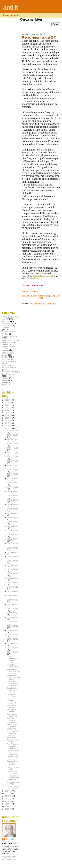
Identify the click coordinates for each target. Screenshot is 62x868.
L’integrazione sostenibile (12, 715)
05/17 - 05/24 (13, 570)
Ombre (37, 278)
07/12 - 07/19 (13, 535)
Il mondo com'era (9, 336)
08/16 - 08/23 (13, 513)
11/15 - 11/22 (13, 457)
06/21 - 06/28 (13, 548)
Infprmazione (8, 342)
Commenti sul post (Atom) (43, 304)
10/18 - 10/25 (13, 474)
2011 (7, 799)
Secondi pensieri (9, 367)
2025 (7, 402)
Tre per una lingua (11, 700)
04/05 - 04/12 (13, 596)
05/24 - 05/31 (13, 565)
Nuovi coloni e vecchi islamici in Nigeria (13, 671)
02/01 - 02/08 (13, 635)
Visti (4, 382)
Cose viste (7, 325)
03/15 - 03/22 (13, 609)
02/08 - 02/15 (13, 630)
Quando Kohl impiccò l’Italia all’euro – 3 (13, 677)
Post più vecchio (52, 295)
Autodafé (6, 321)
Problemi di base (9, 361)
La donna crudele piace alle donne (13, 733)
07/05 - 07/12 (13, 539)
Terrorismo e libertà (11, 706)
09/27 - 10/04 (13, 487)
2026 (7, 400)
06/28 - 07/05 (13, 544)
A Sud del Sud (8, 317)
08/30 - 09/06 (13, 504)
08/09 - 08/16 (13, 517)
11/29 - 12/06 (13, 448)
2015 (7, 428)
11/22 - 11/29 (13, 452)
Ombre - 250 (11, 729)
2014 (7, 791)
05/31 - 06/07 (13, 561)
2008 (7, 806)
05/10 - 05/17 (13, 574)
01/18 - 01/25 (13, 643)
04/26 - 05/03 (13, 583)
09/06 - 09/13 (13, 500)
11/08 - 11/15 (13, 461)
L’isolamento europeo (11, 695)
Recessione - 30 (13, 737)
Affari (31, 278)
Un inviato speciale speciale (11, 720)
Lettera (5, 344)
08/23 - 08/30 (13, 509)
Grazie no (10, 656)
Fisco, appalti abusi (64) (12, 773)
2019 (7, 418)
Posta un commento (30, 291)
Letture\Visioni (8, 353)
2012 (7, 796)
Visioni (5, 380)
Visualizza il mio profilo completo (9, 858)
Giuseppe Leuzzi (10, 840)
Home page (41, 297)
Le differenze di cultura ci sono (12, 661)
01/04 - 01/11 (13, 652)
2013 (7, 793)
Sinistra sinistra (9, 374)
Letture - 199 (11, 703)
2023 (7, 408)
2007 (7, 809)
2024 (7, 405)
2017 (7, 423)
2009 (7, 804)
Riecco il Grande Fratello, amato (13, 763)
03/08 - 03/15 (13, 613)
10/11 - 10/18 (13, 478)
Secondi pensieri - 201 (13, 783)
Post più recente (29, 295)
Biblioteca (6, 323)
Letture (5, 351)
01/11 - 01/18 (13, 648)
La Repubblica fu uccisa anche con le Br (13, 778)
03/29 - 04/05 (13, 600)
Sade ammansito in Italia (13, 741)
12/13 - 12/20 (13, 439)
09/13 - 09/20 (13, 496)
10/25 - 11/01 (13, 470)
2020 (7, 415)
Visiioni (5, 378)
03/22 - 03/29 (13, 604)
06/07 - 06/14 (13, 556)
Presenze (6, 359)
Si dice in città (8, 372)
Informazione (8, 340)
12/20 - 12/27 (13, 435)
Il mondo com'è (9, 327)
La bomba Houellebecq (13, 666)
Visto (4, 384)
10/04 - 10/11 (13, 483)
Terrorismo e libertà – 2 (12, 711)
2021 (7, 413)
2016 (7, 426)
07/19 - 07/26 (13, 531)
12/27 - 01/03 (13, 431)
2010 (7, 801)
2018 (7, 420)
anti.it (10, 8)
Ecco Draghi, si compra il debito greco (12, 746)
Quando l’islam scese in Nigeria (12, 690)
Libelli (5, 355)
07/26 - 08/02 (13, 526)
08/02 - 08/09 (13, 522)
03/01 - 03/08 (13, 617)
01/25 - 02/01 (13, 639)
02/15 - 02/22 (13, 626)
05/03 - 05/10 (13, 578)
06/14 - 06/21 (13, 552)
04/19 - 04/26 (13, 587)
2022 (7, 410)
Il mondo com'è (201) (12, 758)
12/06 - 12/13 (13, 444)
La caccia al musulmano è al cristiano (13, 684)
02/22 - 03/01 (13, 622)
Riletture (6, 365)
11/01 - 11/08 (13, 465)
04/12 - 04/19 (13, 591)
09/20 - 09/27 (13, 492)
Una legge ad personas (12, 725)
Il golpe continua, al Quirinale (13, 787)
